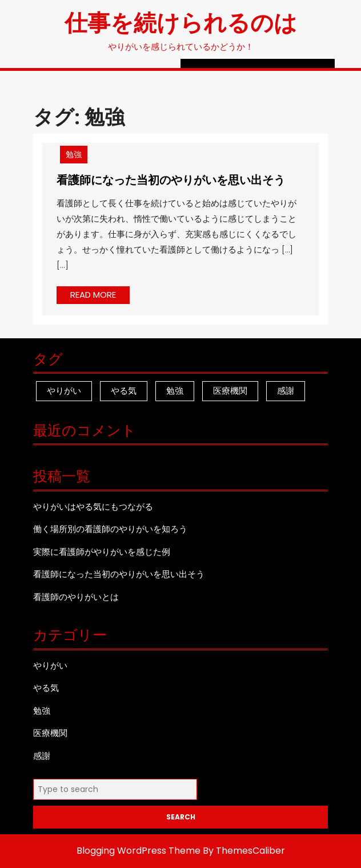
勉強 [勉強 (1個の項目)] (175, 391)
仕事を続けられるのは (181, 21)
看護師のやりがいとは (76, 597)
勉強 (74, 154)
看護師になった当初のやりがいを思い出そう (171, 179)
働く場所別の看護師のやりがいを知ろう (110, 529)
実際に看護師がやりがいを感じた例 (102, 552)
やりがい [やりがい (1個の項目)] (64, 391)
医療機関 (50, 733)
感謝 (42, 756)
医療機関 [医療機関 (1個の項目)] (230, 391)
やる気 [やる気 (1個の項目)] (124, 391)
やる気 (46, 688)
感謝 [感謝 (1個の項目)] (286, 391)
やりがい (50, 665)
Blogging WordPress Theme (139, 851)
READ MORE (100, 296)
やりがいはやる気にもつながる (93, 507)
